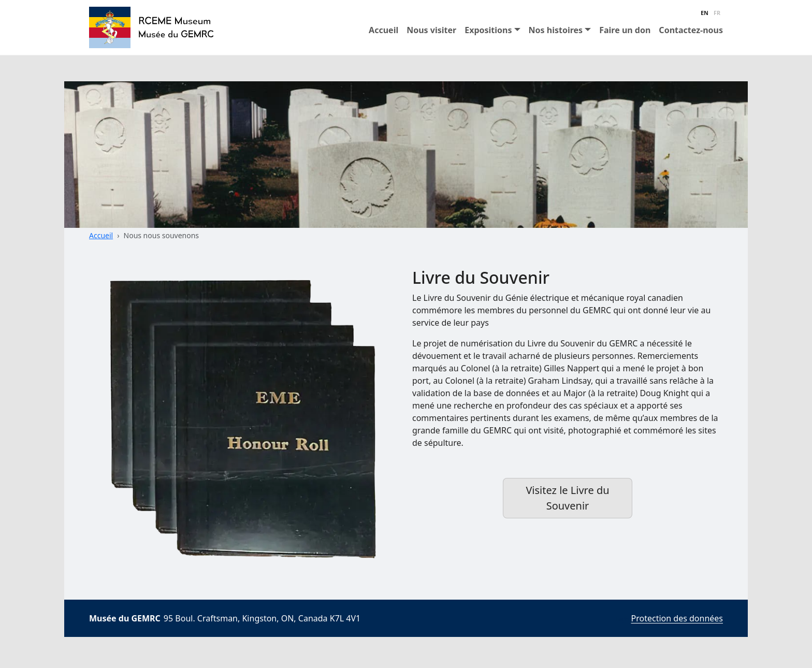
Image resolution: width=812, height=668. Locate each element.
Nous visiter (431, 30)
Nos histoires (556, 30)
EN (705, 13)
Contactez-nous (691, 30)
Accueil (383, 30)
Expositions (488, 30)
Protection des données (677, 618)
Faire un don (625, 30)
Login (622, 619)
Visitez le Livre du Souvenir (567, 498)
